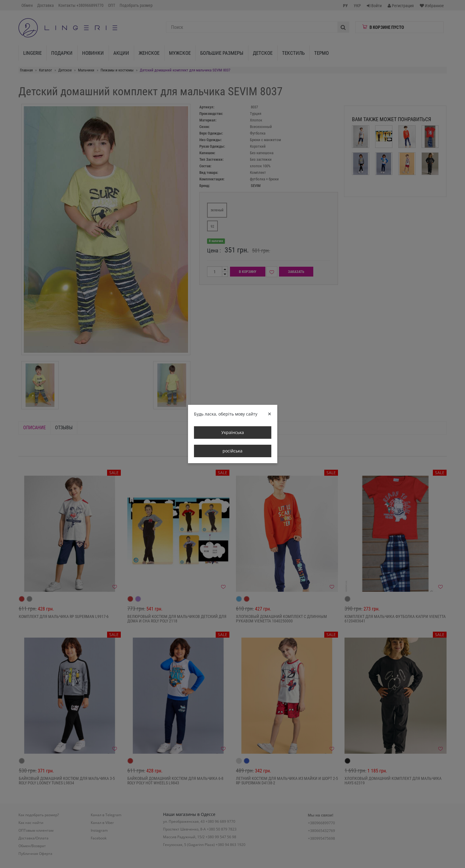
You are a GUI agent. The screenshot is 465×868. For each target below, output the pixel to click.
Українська (233, 432)
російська (232, 451)
